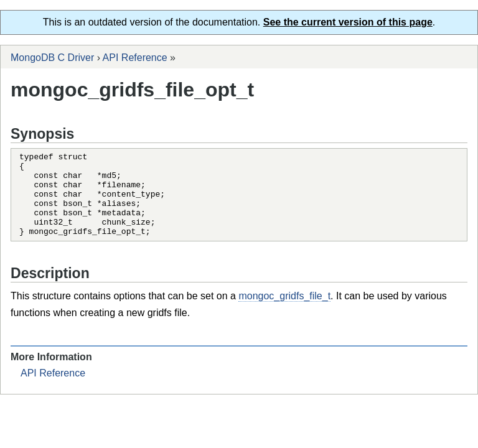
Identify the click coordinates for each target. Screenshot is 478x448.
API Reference (135, 58)
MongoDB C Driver (52, 58)
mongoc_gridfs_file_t (284, 313)
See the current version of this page (348, 22)
